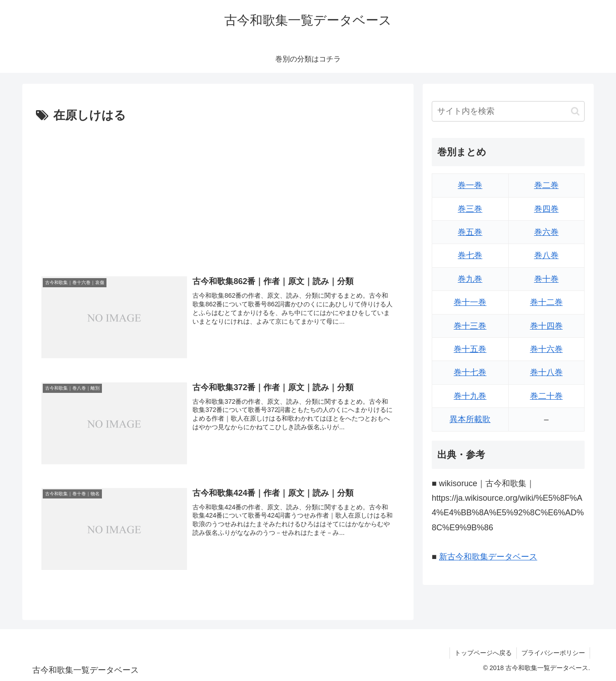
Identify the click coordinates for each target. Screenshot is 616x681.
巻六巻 (546, 232)
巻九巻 (470, 279)
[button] (575, 111)
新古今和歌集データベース (488, 557)
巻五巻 (470, 232)
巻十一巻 (470, 302)
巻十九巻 (470, 396)
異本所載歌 (470, 419)
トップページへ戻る (483, 653)
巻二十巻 (546, 396)
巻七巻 (470, 255)
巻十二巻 (546, 302)
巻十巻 (546, 279)
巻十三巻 (470, 326)
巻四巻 (546, 209)
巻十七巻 (470, 372)
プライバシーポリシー (553, 653)
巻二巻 (546, 185)
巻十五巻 (470, 349)
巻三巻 (470, 209)
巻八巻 (546, 255)
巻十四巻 (546, 326)
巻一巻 (470, 185)
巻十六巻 (546, 349)
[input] (508, 111)
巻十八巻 (546, 372)
